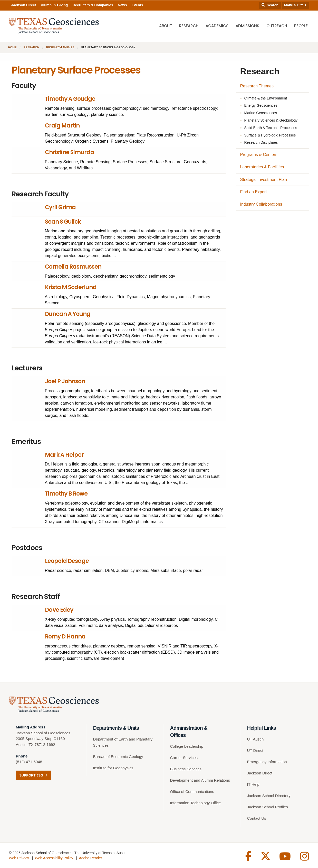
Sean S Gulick (63, 222)
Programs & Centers (259, 155)
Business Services (186, 769)
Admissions (247, 26)
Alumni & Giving (54, 5)
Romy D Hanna (65, 637)
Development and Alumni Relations (200, 780)
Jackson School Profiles (268, 807)
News (122, 5)
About (166, 26)
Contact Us (257, 818)
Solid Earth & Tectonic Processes (271, 128)
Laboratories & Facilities (262, 167)
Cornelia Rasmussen (73, 267)
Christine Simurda (70, 152)
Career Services (184, 758)
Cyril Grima (60, 207)
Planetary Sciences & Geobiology (271, 120)
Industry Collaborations (261, 204)
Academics (217, 26)
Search (270, 5)
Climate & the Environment (266, 98)
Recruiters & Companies (93, 5)
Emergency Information (267, 762)
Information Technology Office (196, 803)
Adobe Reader (90, 858)
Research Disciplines (261, 142)
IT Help (253, 784)
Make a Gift (295, 5)
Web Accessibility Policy (54, 858)
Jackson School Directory (269, 796)
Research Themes (60, 47)
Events (137, 5)
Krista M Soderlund (71, 287)
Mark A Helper (64, 455)
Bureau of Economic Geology (118, 757)
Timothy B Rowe (66, 494)
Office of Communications (192, 792)
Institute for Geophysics (113, 768)
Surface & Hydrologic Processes (270, 135)
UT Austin (256, 739)
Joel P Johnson (65, 381)
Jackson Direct (24, 5)
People (301, 26)
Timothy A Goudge (70, 99)
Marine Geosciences (261, 113)
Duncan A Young (68, 314)
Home (12, 47)
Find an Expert (254, 192)
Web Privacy (19, 858)
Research (189, 26)
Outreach (277, 26)
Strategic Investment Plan (264, 180)
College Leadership (187, 746)
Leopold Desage (67, 561)
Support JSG (33, 775)
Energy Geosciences (261, 105)
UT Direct (255, 750)
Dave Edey (59, 610)
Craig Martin (62, 126)
